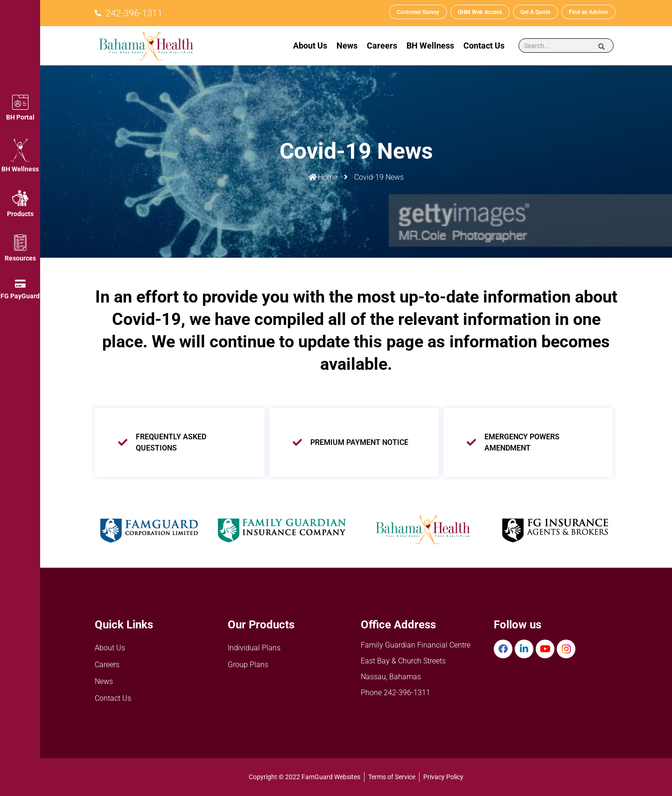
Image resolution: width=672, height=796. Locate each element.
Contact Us (484, 46)
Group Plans (248, 665)
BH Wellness (20, 169)
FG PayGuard (20, 296)
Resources (20, 258)
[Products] (20, 198)
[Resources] (20, 243)
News (347, 46)
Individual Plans (254, 648)
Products (20, 214)
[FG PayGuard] (20, 284)
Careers (382, 46)
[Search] (602, 46)
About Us (310, 46)
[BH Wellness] (20, 150)
